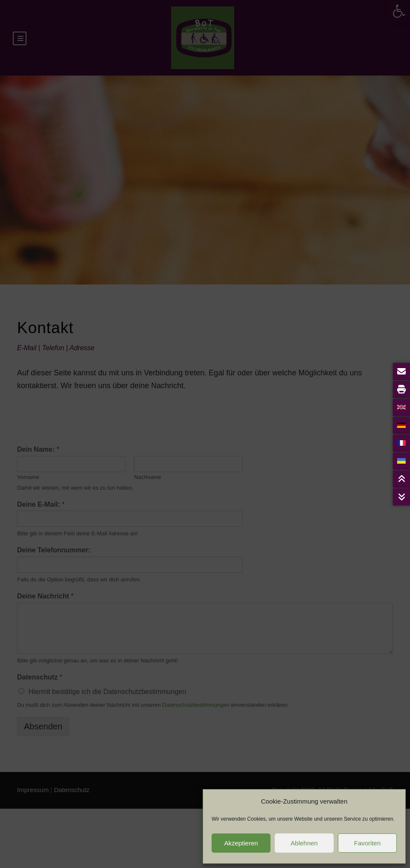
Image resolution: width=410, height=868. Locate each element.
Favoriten (368, 843)
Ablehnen (304, 843)
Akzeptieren (241, 843)
